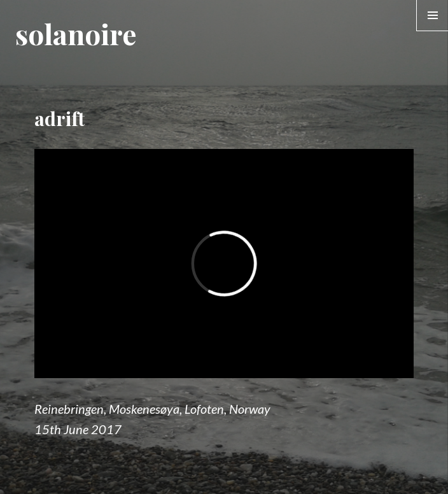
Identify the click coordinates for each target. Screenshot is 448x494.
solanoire (76, 33)
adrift (59, 118)
